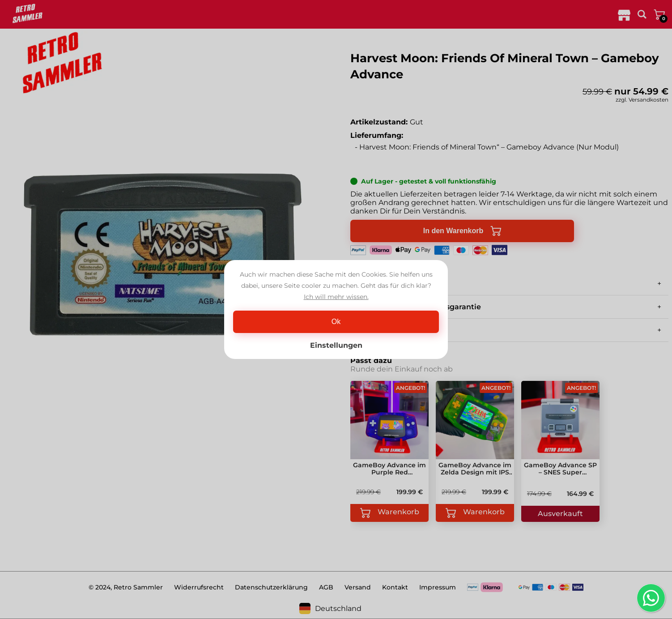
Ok (336, 322)
